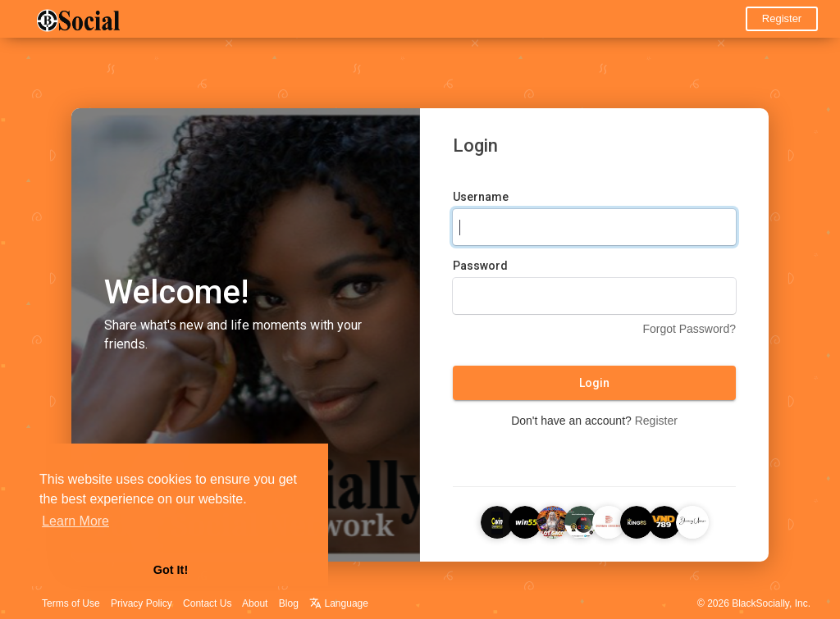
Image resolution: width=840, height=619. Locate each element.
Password (480, 266)
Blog (289, 603)
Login (594, 383)
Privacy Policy (142, 603)
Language (339, 603)
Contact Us (207, 603)
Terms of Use (71, 603)
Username (481, 197)
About (255, 603)
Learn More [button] (75, 521)
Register (782, 18)
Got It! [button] (171, 570)
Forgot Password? (689, 329)
